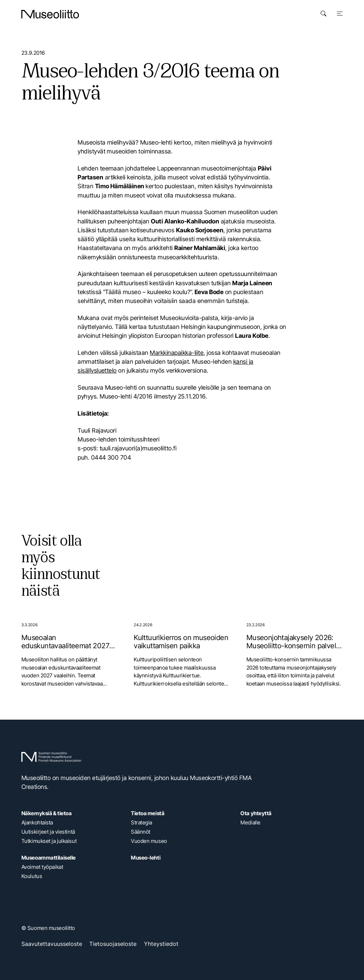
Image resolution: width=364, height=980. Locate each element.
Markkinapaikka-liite (176, 353)
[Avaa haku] (323, 13)
